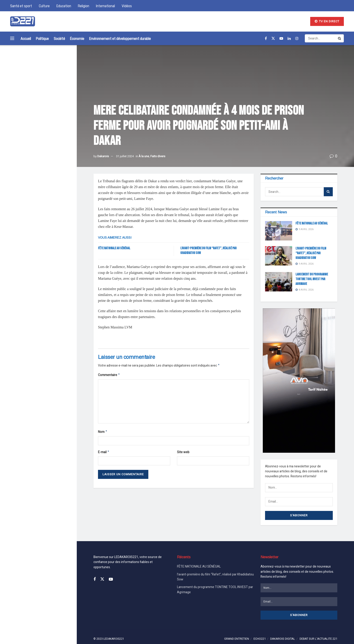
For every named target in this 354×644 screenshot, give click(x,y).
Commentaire (109, 376)
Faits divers (158, 156)
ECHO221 (260, 629)
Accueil (26, 38)
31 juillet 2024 (125, 156)
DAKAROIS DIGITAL (283, 629)
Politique (42, 38)
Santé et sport (21, 6)
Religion (84, 6)
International (105, 6)
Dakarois (103, 156)
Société (59, 38)
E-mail (104, 454)
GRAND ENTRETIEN (237, 629)
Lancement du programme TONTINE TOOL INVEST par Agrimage (51, 146)
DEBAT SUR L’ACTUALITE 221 (318, 629)
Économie (77, 38)
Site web (183, 454)
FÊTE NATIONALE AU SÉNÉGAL (51, 91)
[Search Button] (67, 63)
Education (64, 6)
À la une (144, 156)
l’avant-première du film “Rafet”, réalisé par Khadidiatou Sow (50, 120)
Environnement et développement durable (120, 38)
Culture (44, 6)
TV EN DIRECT (327, 21)
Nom (103, 433)
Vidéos (127, 6)
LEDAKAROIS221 (114, 629)
